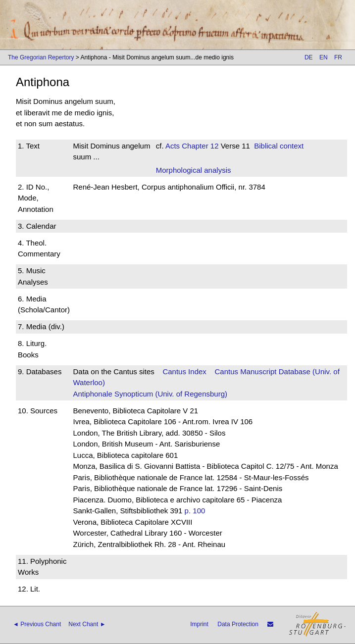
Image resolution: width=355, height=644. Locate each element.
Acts (173, 146)
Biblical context (279, 146)
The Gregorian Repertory (41, 57)
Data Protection (238, 624)
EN (324, 57)
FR (338, 57)
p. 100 (195, 511)
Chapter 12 (199, 146)
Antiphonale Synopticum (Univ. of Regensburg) (150, 394)
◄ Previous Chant (37, 624)
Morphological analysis (194, 170)
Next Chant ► (87, 624)
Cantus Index (184, 372)
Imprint (199, 624)
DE (309, 57)
